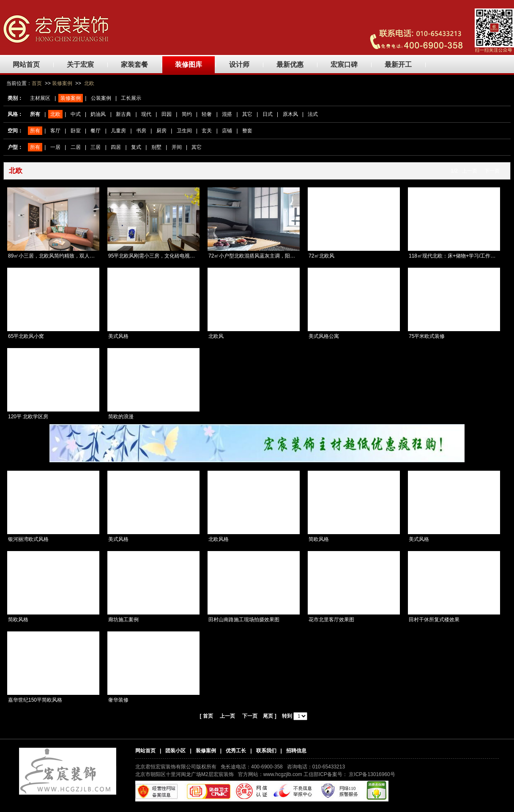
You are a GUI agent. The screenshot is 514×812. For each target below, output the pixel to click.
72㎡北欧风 (321, 256)
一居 (55, 147)
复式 (136, 147)
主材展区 (40, 98)
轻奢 (207, 114)
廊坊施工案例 (123, 620)
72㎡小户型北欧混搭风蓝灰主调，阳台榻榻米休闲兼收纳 (272, 256)
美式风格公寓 (324, 336)
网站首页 (26, 64)
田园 (167, 114)
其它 (247, 114)
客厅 (55, 131)
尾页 (268, 716)
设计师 (239, 64)
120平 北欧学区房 (28, 417)
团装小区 (175, 751)
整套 (247, 131)
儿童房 (118, 131)
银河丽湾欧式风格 (28, 539)
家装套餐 (134, 64)
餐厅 (96, 131)
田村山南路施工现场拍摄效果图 (244, 620)
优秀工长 (236, 751)
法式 (313, 114)
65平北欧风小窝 (26, 336)
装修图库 (189, 64)
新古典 (123, 114)
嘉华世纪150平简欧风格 (35, 700)
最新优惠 (290, 64)
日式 (268, 114)
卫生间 (184, 131)
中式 (76, 114)
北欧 (89, 83)
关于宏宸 (80, 64)
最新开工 (398, 64)
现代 (146, 114)
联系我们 (266, 751)
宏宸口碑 (344, 64)
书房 (141, 131)
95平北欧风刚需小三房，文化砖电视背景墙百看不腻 (167, 256)
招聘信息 (296, 751)
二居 (76, 147)
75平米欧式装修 (427, 336)
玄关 (207, 131)
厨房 (161, 131)
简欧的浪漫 (121, 417)
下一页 (492, 171)
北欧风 (216, 336)
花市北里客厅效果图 (331, 620)
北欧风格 (219, 539)
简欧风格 (319, 539)
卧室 (76, 131)
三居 (96, 147)
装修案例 (62, 83)
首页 (37, 83)
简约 (187, 114)
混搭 (227, 114)
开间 (177, 147)
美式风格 (118, 336)
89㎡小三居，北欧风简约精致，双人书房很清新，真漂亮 (72, 256)
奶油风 (98, 114)
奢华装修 (118, 700)
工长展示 (131, 98)
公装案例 (101, 98)
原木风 (290, 114)
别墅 (156, 147)
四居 (116, 147)
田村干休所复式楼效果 (434, 620)
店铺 (227, 131)
